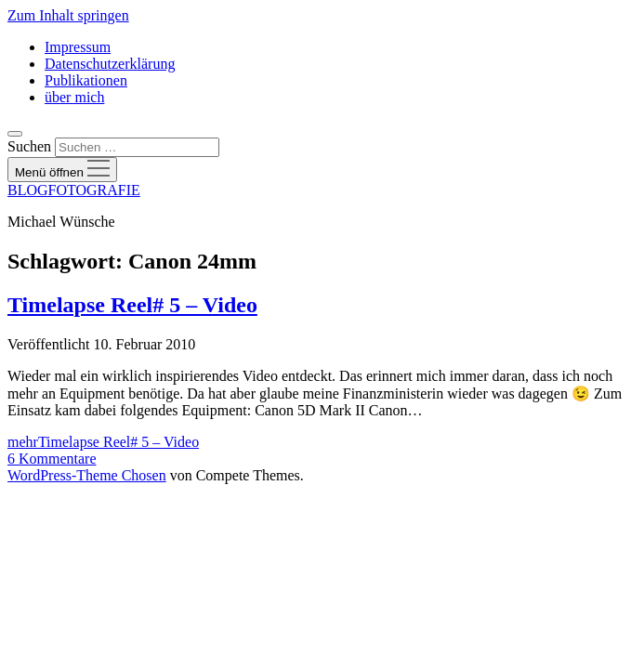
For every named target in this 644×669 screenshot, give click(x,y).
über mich (74, 97)
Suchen (29, 146)
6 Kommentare (52, 459)
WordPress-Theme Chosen (87, 475)
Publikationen (86, 80)
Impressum (78, 47)
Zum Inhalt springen (68, 15)
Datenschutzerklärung (110, 64)
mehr (103, 442)
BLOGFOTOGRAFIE (74, 190)
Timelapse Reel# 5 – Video (132, 305)
